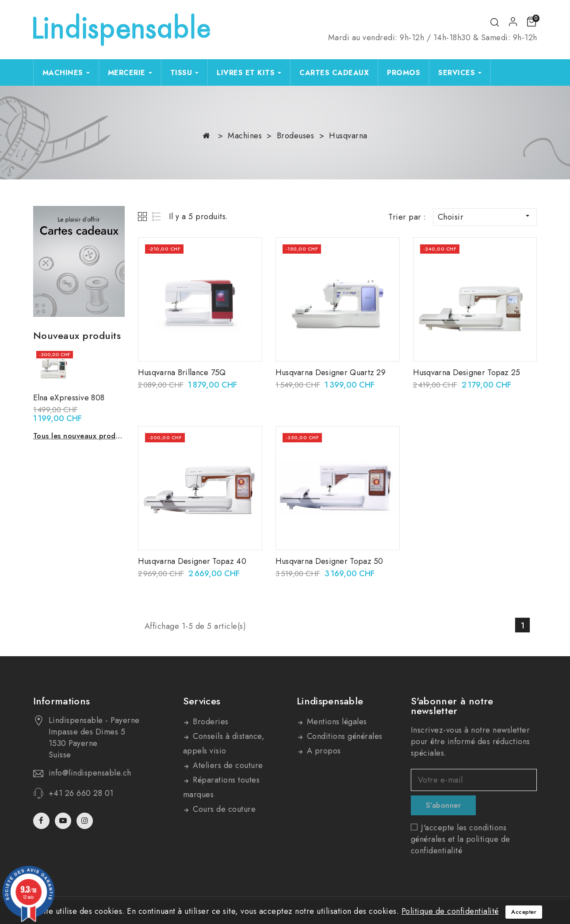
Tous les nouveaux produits (79, 436)
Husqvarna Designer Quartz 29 (331, 373)
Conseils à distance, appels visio (224, 743)
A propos (323, 751)
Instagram (86, 821)
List (157, 216)
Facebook (42, 821)
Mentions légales (336, 722)
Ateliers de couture (227, 765)
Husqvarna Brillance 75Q (182, 373)
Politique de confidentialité (450, 911)
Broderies (210, 722)
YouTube (64, 821)
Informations (62, 701)
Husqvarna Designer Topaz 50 (329, 561)
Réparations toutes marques (222, 787)
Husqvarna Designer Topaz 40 (192, 561)
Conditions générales (343, 736)
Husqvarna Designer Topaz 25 (467, 373)
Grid (143, 216)
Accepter (524, 912)
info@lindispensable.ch (90, 773)
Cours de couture (223, 809)
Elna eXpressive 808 (69, 398)
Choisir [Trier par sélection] (485, 217)
